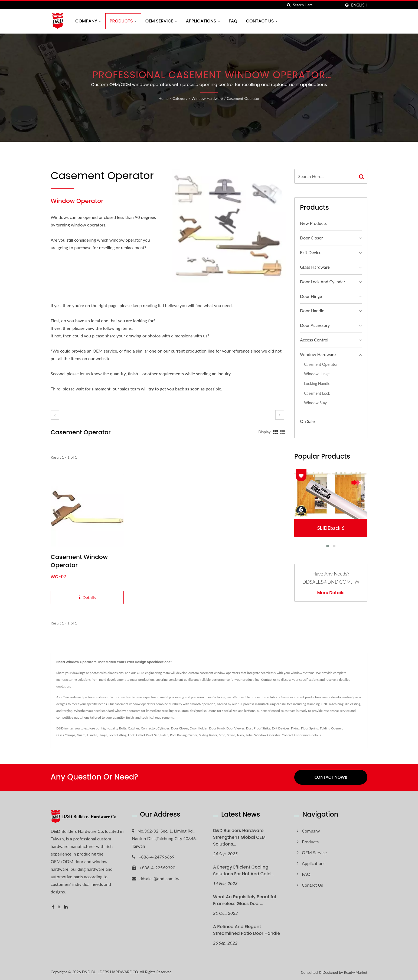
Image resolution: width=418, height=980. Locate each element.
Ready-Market (356, 971)
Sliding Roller (208, 735)
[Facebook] (53, 906)
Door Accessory (315, 325)
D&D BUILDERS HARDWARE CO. (110, 971)
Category (180, 98)
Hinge (103, 735)
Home (163, 98)
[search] (289, 5)
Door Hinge (311, 296)
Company (88, 21)
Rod (173, 735)
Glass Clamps (66, 735)
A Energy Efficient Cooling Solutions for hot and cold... (243, 870)
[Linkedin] (66, 906)
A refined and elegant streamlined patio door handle (246, 929)
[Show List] (283, 432)
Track (240, 735)
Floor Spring (310, 728)
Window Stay (315, 403)
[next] (280, 415)
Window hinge (317, 374)
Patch (164, 735)
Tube (249, 735)
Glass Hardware (315, 267)
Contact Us (262, 21)
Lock (131, 735)
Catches (133, 728)
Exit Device (311, 252)
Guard (81, 735)
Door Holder (199, 728)
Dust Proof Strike (258, 728)
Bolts (123, 728)
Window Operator (267, 735)
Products (123, 21)
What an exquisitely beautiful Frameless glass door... (244, 899)
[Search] (317, 5)
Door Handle (312, 310)
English (359, 5)
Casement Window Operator (79, 561)
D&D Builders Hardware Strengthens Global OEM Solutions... (239, 836)
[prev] (55, 415)
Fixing (295, 728)
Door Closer (311, 238)
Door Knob (217, 728)
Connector (148, 728)
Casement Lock (317, 393)
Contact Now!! (331, 777)
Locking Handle (317, 384)
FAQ (233, 21)
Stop (222, 735)
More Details (331, 593)
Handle (92, 735)
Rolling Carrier (187, 735)
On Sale (307, 421)
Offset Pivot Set (148, 735)
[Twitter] (59, 906)
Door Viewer (235, 728)
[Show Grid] (276, 432)
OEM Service (161, 21)
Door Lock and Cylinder (323, 282)
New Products (313, 223)
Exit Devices (281, 728)
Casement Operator (243, 98)
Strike (231, 735)
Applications (203, 21)
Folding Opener (331, 728)
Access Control (314, 340)
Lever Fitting (118, 735)
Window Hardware (207, 98)
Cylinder (164, 728)
